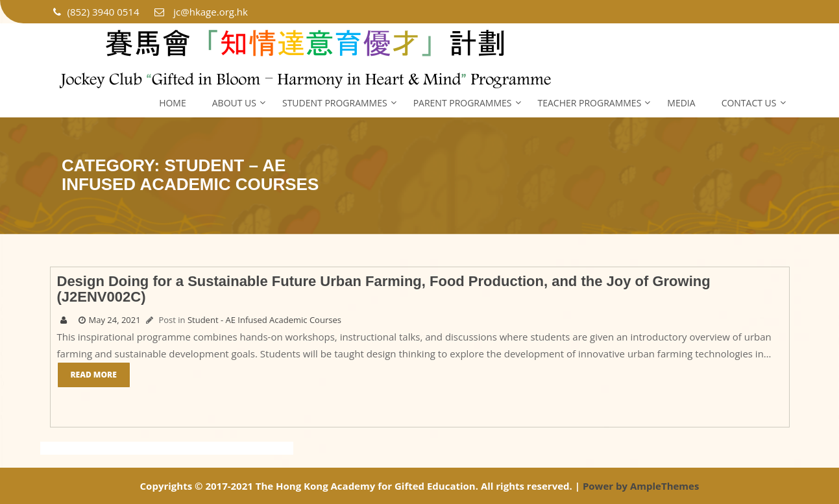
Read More (94, 375)
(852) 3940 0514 (96, 12)
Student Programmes (335, 103)
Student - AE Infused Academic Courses (264, 320)
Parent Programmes (463, 103)
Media (681, 103)
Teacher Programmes (590, 103)
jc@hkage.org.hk (200, 12)
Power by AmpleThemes (641, 486)
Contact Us (749, 103)
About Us (234, 103)
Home (173, 103)
